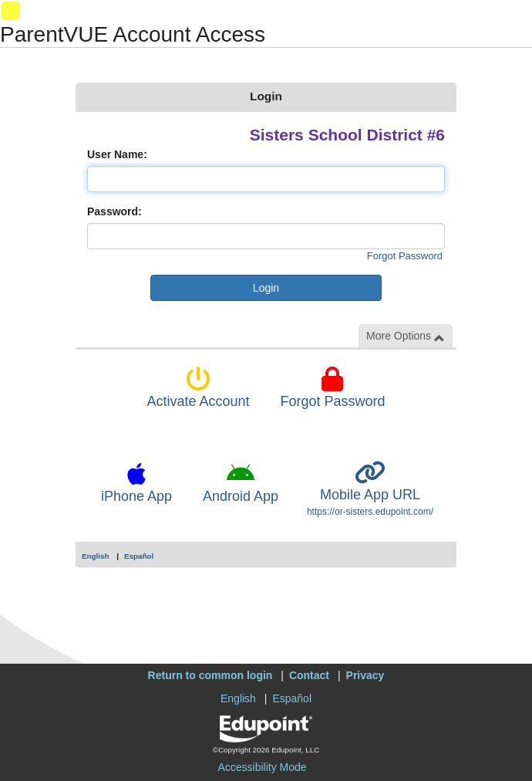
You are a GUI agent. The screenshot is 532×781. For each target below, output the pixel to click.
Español (139, 556)
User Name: (117, 154)
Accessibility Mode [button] (262, 767)
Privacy (365, 675)
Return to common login (210, 675)
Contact (309, 675)
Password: (114, 211)
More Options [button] (406, 336)
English (96, 556)
